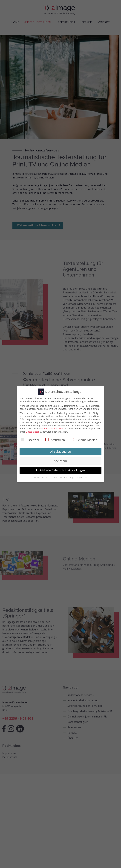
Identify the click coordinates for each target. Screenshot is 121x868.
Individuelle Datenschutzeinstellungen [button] (60, 470)
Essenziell (30, 440)
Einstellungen (33, 432)
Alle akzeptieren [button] (60, 452)
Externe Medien (84, 440)
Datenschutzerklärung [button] (62, 478)
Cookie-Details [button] (41, 478)
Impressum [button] (82, 478)
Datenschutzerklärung (53, 429)
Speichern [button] (60, 461)
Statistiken (55, 440)
